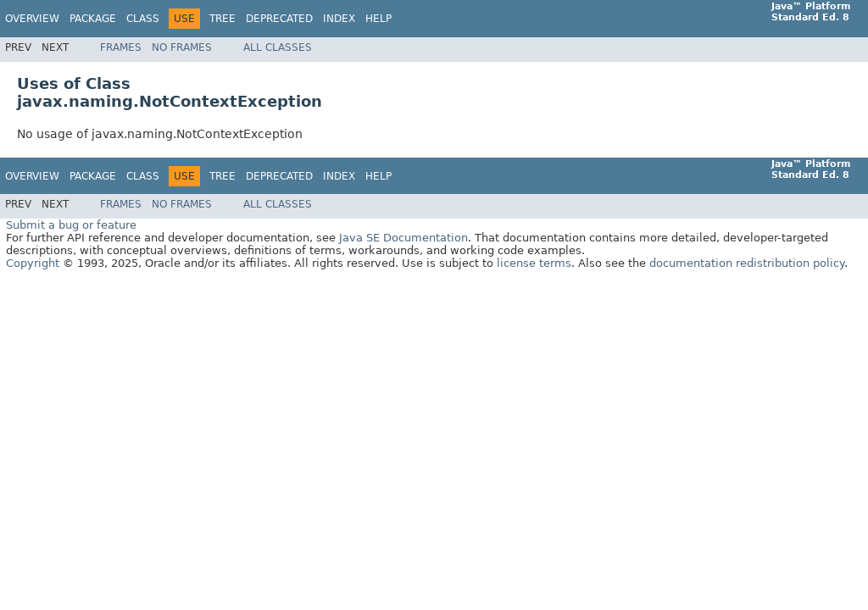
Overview (32, 19)
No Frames (182, 47)
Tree (223, 19)
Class (143, 19)
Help (378, 19)
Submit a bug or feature (71, 225)
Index (339, 19)
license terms (534, 263)
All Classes (278, 47)
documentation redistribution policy (747, 263)
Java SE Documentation (403, 238)
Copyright (33, 263)
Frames (121, 47)
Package (93, 19)
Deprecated (279, 19)
